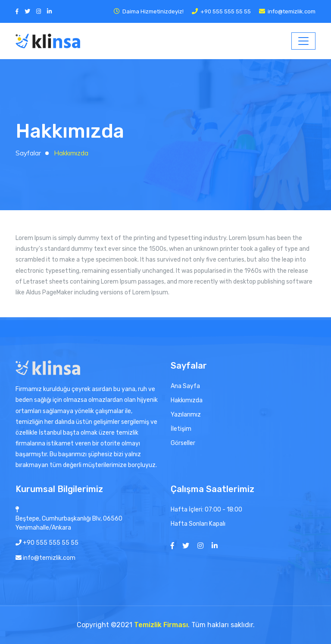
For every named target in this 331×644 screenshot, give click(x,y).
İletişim (181, 429)
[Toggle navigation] (303, 41)
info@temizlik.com (292, 11)
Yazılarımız (186, 415)
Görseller (183, 443)
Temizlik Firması (161, 625)
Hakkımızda (187, 400)
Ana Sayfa (185, 386)
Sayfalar (28, 153)
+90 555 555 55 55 (226, 11)
